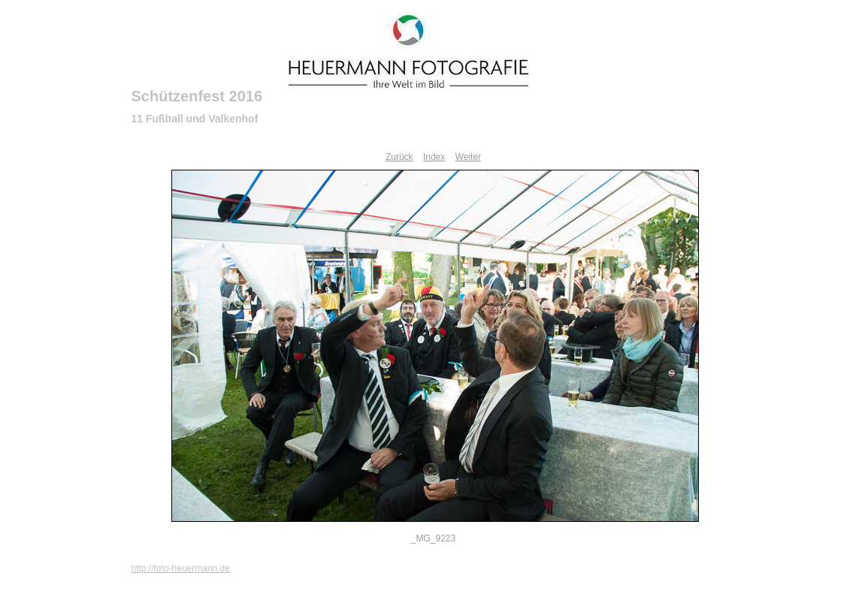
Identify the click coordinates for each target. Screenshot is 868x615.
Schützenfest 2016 (197, 96)
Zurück (399, 157)
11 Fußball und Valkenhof (195, 119)
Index (434, 157)
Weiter (468, 157)
